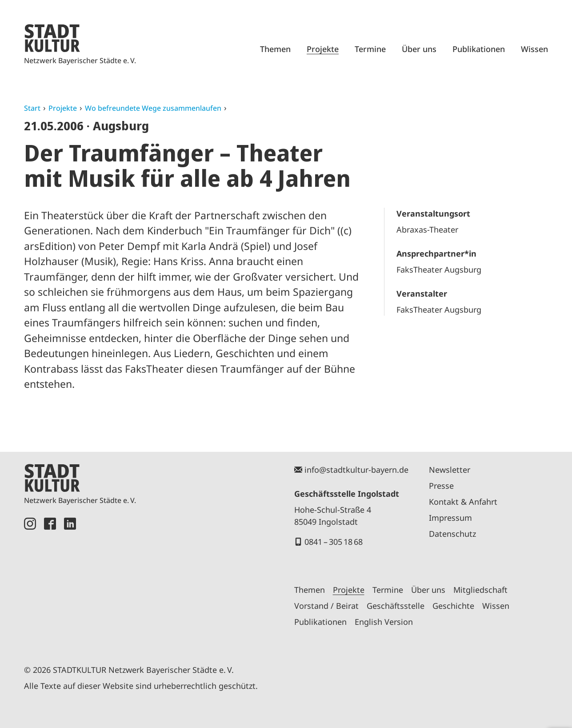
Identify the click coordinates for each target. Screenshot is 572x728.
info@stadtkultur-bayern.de (356, 470)
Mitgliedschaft (480, 590)
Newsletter (450, 470)
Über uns (419, 49)
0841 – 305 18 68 (334, 542)
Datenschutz (452, 534)
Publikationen (479, 49)
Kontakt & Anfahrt (463, 502)
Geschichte (453, 606)
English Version (384, 622)
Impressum (450, 518)
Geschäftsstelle (396, 606)
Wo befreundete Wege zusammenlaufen (153, 108)
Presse (441, 486)
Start (32, 108)
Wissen (534, 49)
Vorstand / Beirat (326, 606)
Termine (370, 49)
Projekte (323, 49)
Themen (275, 49)
